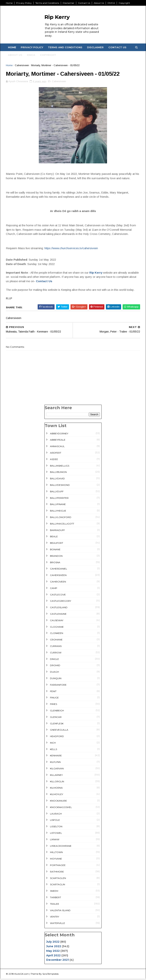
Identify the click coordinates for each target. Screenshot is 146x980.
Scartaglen (58, 879)
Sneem (54, 892)
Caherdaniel (59, 570)
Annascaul (57, 448)
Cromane (56, 641)
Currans (56, 647)
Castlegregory (61, 602)
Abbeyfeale (58, 441)
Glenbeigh (57, 712)
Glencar (56, 718)
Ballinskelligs (60, 467)
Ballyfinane (58, 506)
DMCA (112, 3)
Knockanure (58, 802)
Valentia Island (60, 912)
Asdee (54, 461)
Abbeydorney (59, 435)
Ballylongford (61, 519)
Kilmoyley (57, 796)
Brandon (56, 557)
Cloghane (57, 628)
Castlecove (58, 596)
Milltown (56, 854)
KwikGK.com (22, 975)
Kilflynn (55, 764)
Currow (56, 654)
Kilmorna (56, 789)
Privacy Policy (25, 3)
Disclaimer (69, 3)
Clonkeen (57, 635)
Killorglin (57, 783)
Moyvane (56, 860)
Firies (54, 706)
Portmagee (58, 867)
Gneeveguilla (59, 731)
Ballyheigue (58, 512)
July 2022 (53, 943)
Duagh (54, 673)
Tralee (55, 905)
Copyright (125, 3)
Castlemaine (58, 615)
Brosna (55, 564)
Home (10, 3)
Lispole (55, 821)
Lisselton (56, 828)
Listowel (56, 834)
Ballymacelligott (62, 525)
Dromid (55, 667)
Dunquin (56, 680)
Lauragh (56, 815)
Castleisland (59, 609)
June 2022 (54, 948)
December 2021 (58, 961)
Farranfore (58, 686)
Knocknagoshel (61, 808)
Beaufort (57, 544)
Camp (54, 589)
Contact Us (85, 3)
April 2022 (53, 957)
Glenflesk (57, 725)
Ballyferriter (59, 499)
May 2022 (53, 952)
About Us (99, 3)
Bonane (55, 551)
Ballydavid (57, 480)
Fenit (53, 693)
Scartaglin (58, 886)
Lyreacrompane (61, 847)
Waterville (58, 925)
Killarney (56, 776)
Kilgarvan (57, 770)
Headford (57, 738)
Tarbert (56, 899)
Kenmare (56, 757)
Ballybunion (58, 474)
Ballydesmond (60, 486)
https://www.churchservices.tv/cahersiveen (72, 250)
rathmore (57, 873)
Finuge (54, 699)
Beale (54, 538)
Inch (53, 744)
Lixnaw (55, 841)
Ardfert (56, 454)
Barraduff (57, 531)
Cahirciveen (58, 583)
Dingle (54, 660)
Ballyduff (57, 493)
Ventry (55, 918)
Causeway (57, 622)
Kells (54, 751)
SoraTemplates (51, 975)
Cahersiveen (22, 66)
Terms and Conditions (48, 3)
